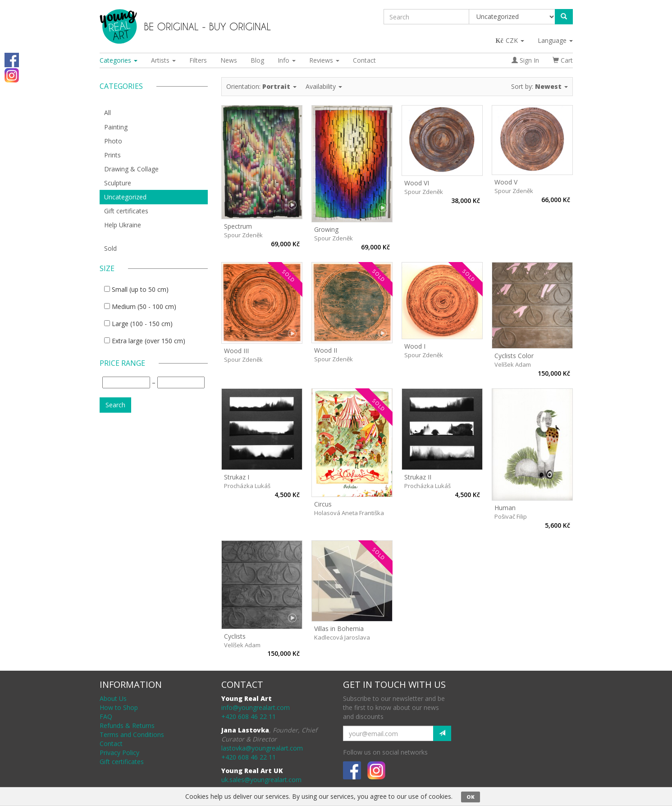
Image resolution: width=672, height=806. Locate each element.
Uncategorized (125, 197)
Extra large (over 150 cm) (149, 341)
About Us (113, 698)
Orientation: (261, 86)
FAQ (106, 716)
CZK (510, 40)
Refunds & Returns (127, 725)
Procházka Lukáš (247, 486)
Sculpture (118, 183)
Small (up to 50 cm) (140, 289)
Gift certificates (126, 211)
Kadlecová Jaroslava (342, 637)
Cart (563, 60)
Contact (364, 60)
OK (471, 797)
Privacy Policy (119, 753)
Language (555, 40)
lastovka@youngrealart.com (262, 748)
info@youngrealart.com (256, 707)
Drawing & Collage (131, 169)
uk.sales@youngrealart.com (261, 780)
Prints (112, 155)
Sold (110, 248)
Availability (324, 86)
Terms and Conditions (132, 735)
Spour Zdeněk (243, 235)
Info (287, 60)
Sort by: (539, 86)
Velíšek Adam (513, 364)
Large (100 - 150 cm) (142, 324)
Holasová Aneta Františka (349, 513)
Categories (119, 60)
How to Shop (119, 707)
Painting (116, 127)
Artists (163, 60)
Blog (257, 60)
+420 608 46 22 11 (249, 716)
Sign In (525, 60)
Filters (198, 60)
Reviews (324, 60)
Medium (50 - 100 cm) (144, 306)
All (107, 113)
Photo (113, 141)
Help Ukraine (123, 225)
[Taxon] (512, 17)
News (229, 60)
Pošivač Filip (511, 516)
